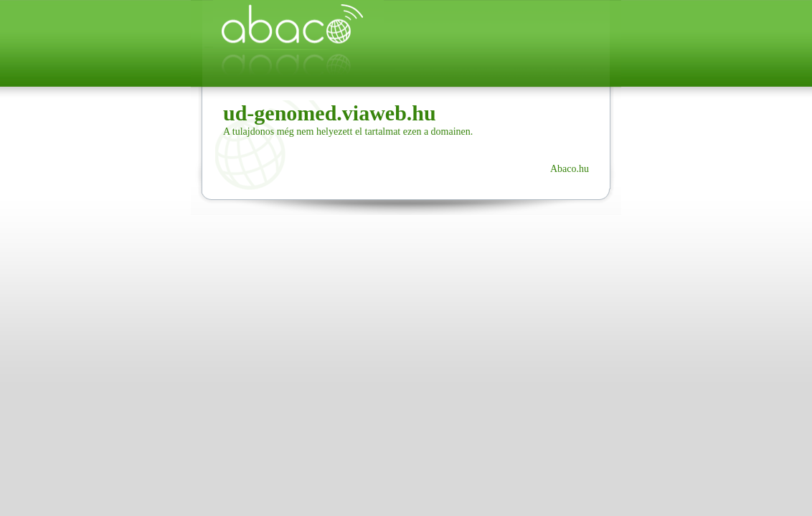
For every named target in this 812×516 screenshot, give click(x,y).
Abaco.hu (570, 169)
